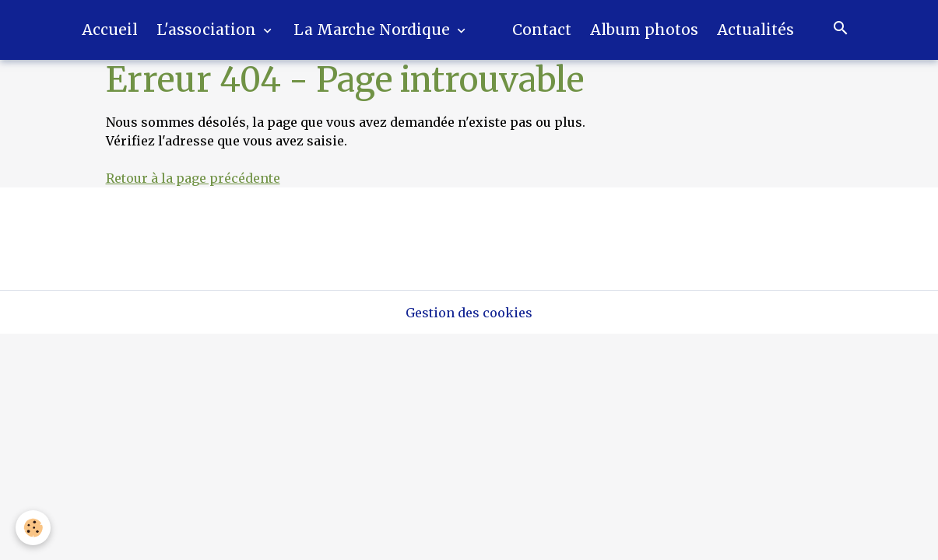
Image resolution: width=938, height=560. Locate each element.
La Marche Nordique (374, 30)
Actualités (755, 30)
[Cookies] (33, 528)
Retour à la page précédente (193, 178)
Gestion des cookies (469, 313)
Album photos (644, 30)
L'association (208, 30)
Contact (542, 30)
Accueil (110, 30)
